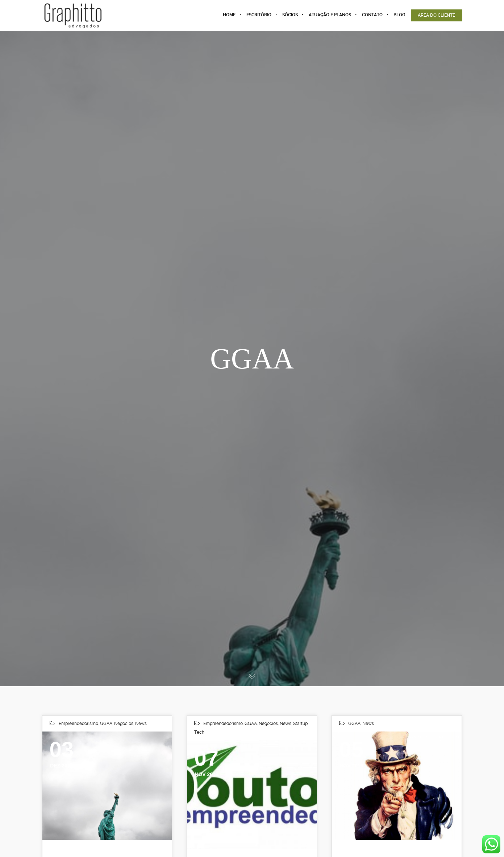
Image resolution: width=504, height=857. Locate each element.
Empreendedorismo (78, 724)
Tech (199, 732)
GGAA (106, 724)
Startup (300, 724)
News (141, 724)
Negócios (124, 724)
